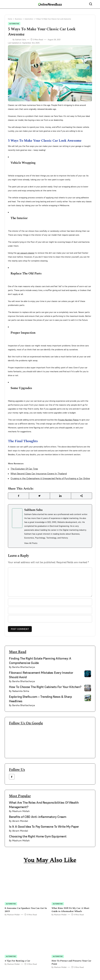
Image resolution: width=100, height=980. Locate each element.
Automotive (29, 19)
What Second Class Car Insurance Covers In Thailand (39, 474)
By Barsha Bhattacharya (22, 667)
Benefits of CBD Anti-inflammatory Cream (38, 817)
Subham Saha (33, 510)
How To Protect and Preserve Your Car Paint (71, 962)
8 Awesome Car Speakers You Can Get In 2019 (26, 910)
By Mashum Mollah (19, 811)
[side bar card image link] (88, 660)
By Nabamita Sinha (19, 691)
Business (18, 19)
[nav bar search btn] (92, 4)
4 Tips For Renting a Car (17, 961)
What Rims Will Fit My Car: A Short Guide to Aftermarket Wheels (70, 910)
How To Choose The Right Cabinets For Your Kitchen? (45, 687)
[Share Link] (19, 496)
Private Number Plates (68, 420)
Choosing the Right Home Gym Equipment (38, 836)
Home (10, 19)
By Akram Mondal (18, 821)
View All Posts (31, 543)
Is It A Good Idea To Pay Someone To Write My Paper (44, 827)
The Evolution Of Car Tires (24, 469)
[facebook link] (12, 777)
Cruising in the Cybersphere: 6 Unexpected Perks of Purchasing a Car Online (50, 478)
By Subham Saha (17, 40)
